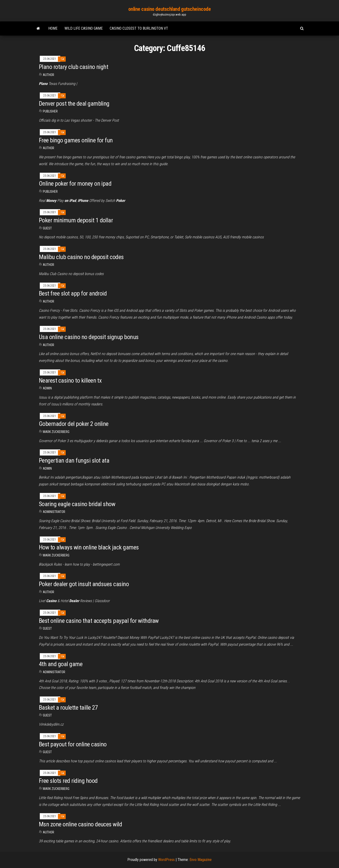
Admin (47, 388)
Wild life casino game (84, 28)
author (48, 148)
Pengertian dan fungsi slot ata (74, 460)
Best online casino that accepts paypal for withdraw (99, 621)
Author (48, 75)
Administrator (54, 512)
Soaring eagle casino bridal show (77, 504)
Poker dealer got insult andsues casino (84, 584)
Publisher (50, 111)
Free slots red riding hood (68, 781)
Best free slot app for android (73, 293)
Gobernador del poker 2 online (74, 424)
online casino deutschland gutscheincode (170, 9)
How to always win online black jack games (89, 547)
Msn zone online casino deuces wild (80, 824)
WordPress (166, 860)
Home (53, 28)
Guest (47, 228)
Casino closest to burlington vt (139, 28)
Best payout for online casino (73, 744)
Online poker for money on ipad (75, 184)
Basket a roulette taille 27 (68, 708)
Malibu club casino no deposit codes (81, 257)
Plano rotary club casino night (73, 67)
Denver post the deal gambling (74, 104)
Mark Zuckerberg (56, 432)
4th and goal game (61, 664)
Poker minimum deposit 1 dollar (76, 220)
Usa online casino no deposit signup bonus (89, 337)
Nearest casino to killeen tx (70, 380)
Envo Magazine (201, 860)
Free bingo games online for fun (76, 140)
